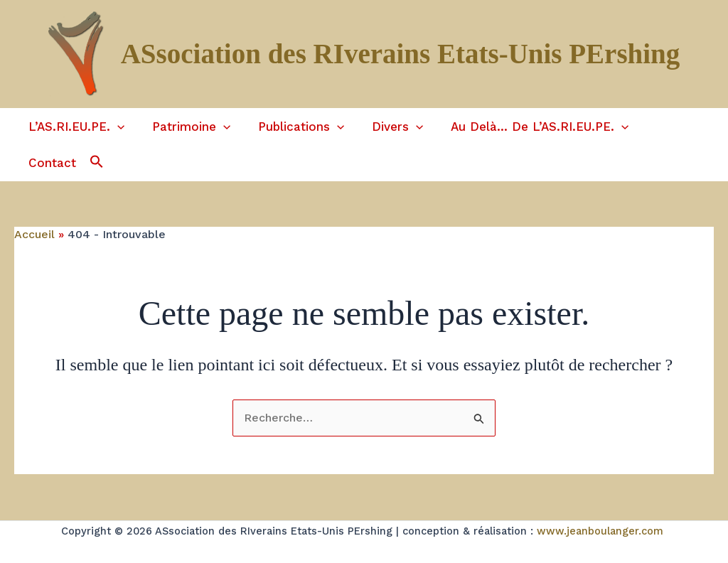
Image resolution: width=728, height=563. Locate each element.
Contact (661, 128)
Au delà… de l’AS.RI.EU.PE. (524, 128)
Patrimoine (186, 128)
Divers (385, 128)
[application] (115, 128)
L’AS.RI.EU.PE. (74, 128)
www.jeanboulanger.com (600, 514)
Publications (292, 128)
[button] (21, 155)
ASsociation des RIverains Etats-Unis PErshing (401, 54)
